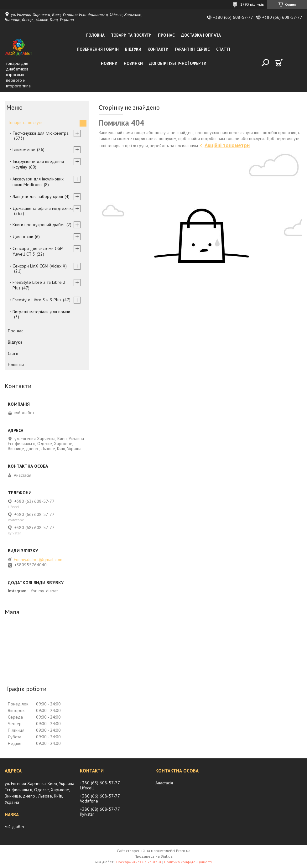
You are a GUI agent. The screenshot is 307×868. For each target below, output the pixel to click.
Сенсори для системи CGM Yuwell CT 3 (38, 251)
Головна (95, 35)
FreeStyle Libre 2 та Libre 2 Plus (39, 285)
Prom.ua (183, 851)
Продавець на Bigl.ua (153, 856)
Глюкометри (24, 149)
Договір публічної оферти (178, 63)
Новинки (133, 63)
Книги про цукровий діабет (39, 225)
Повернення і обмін (98, 49)
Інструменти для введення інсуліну (38, 164)
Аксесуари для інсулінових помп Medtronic (38, 182)
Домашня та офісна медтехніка (43, 208)
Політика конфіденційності (188, 862)
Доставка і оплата (201, 35)
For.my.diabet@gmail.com (38, 559)
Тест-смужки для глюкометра (41, 133)
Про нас (166, 35)
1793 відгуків (252, 4)
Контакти (158, 49)
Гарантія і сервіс (192, 49)
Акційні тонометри (227, 145)
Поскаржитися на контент (139, 862)
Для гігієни (23, 236)
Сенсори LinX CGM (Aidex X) (40, 266)
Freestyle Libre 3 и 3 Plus (37, 300)
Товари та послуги (131, 35)
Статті (223, 49)
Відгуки (133, 49)
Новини (109, 63)
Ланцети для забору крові (38, 196)
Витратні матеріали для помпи (41, 312)
